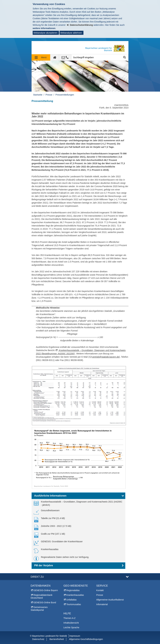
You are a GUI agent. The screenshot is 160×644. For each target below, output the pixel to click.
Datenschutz (38, 639)
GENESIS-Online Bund (45, 602)
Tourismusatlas (74, 604)
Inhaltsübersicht (71, 623)
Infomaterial (102, 604)
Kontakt (100, 590)
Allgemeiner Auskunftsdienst (110, 600)
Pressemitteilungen (65, 95)
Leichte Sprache (71, 627)
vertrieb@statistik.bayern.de (106, 357)
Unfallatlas (71, 600)
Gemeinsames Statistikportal (39, 609)
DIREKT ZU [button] (37, 577)
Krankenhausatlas (75, 595)
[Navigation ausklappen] (41, 57)
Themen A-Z (69, 618)
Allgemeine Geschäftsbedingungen (86, 639)
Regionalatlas (73, 590)
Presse (49, 95)
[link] (78, 503)
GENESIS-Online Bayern (46, 590)
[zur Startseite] (55, 57)
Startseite (38, 95)
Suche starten (124, 58)
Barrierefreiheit (57, 639)
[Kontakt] (65, 57)
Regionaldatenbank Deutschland (41, 596)
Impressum (75, 636)
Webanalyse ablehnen (71, 33)
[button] (78, 496)
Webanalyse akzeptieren (45, 33)
